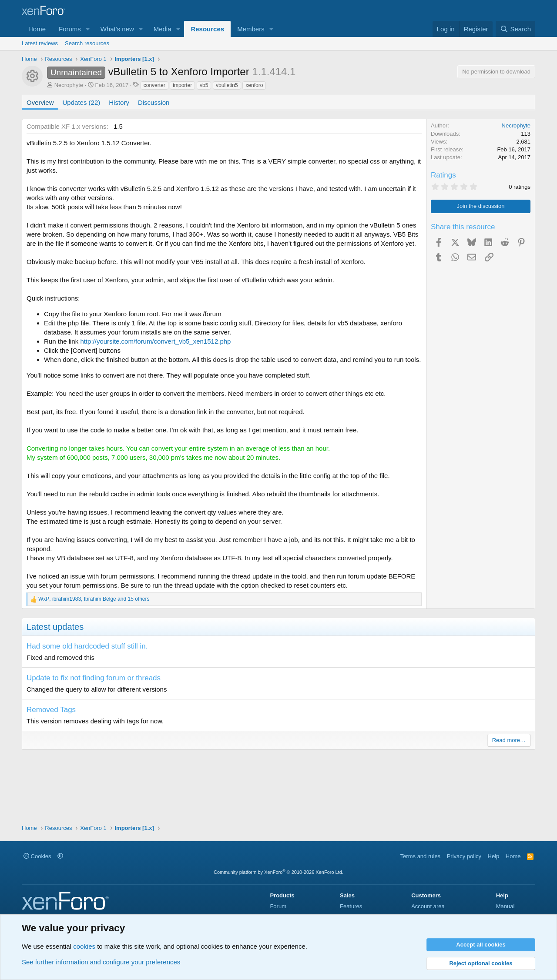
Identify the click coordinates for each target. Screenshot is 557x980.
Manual (505, 906)
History (119, 102)
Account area (428, 906)
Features (351, 906)
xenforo (254, 85)
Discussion (154, 102)
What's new (117, 29)
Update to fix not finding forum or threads (94, 678)
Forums (70, 29)
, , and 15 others (94, 599)
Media (163, 29)
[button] (88, 29)
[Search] (515, 29)
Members (251, 29)
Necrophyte (69, 85)
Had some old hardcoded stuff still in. (87, 646)
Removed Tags (51, 710)
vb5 (204, 85)
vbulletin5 (227, 85)
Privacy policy (464, 856)
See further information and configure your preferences (101, 962)
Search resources (87, 43)
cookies (84, 946)
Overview (40, 102)
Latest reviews (40, 43)
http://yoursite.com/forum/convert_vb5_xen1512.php (155, 341)
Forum (278, 906)
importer (182, 85)
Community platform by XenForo (278, 872)
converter (154, 85)
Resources (207, 29)
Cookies (37, 856)
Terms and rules (420, 856)
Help (494, 856)
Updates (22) (82, 102)
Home (37, 29)
